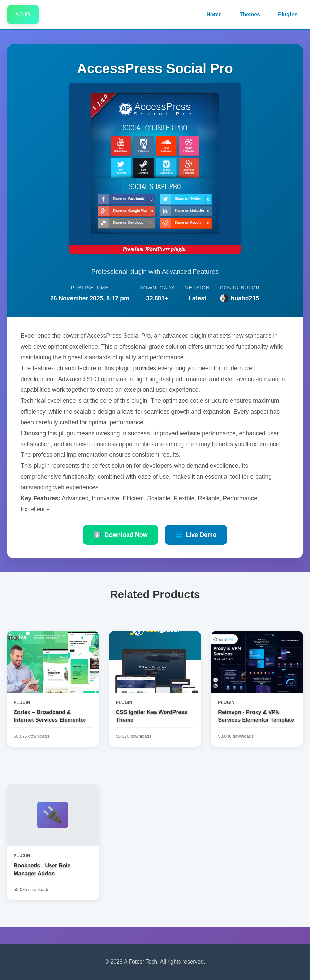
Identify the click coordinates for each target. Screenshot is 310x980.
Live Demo (196, 535)
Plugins (288, 15)
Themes (250, 15)
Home (214, 15)
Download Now (120, 535)
